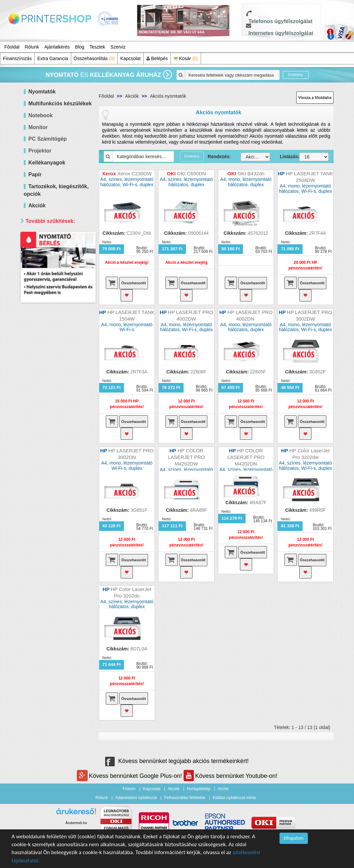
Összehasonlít (134, 283)
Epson (44, 403)
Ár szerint (38, 237)
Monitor (38, 127)
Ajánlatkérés (57, 47)
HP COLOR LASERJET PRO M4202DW (186, 457)
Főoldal (12, 47)
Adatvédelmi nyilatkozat (136, 798)
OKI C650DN (192, 174)
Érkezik (44, 496)
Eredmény (296, 75)
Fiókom (129, 789)
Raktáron (46, 504)
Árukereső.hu (76, 823)
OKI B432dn (251, 174)
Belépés (157, 58)
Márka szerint (43, 365)
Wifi (41, 352)
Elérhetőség (41, 474)
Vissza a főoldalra (315, 98)
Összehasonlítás (94, 58)
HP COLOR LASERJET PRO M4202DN (246, 457)
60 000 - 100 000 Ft (57, 284)
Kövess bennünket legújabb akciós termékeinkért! (177, 761)
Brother (44, 412)
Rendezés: (219, 156)
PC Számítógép (47, 139)
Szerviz (118, 47)
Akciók (132, 96)
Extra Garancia (53, 58)
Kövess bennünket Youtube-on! (230, 776)
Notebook (41, 115)
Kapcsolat (130, 58)
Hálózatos (47, 344)
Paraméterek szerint (51, 313)
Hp (40, 387)
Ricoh (43, 436)
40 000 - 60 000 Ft (56, 276)
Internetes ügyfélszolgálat (281, 33)
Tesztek (97, 47)
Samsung (47, 445)
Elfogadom (294, 838)
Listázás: (285, 156)
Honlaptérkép (199, 789)
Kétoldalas (48, 335)
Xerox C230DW (134, 174)
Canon (44, 395)
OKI (41, 428)
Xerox (43, 453)
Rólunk (32, 47)
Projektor (40, 151)
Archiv (223, 789)
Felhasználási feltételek (185, 798)
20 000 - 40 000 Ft (56, 267)
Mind (42, 251)
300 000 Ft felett (54, 300)
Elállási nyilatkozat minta (234, 798)
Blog (80, 47)
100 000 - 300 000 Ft (58, 292)
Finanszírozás (17, 58)
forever (44, 461)
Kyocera (45, 420)
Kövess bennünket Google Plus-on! (130, 776)
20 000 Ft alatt (52, 259)
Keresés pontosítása (58, 518)
